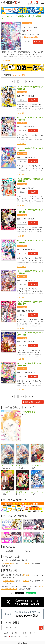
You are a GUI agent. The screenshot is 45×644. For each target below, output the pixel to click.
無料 (5, 629)
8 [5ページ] (29, 74)
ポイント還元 (28, 15)
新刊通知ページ (28, 567)
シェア (11, 585)
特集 (25, 625)
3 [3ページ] (21, 74)
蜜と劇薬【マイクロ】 (23, 484)
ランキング (16, 625)
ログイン (26, 556)
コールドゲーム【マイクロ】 (8, 458)
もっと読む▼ (6, 53)
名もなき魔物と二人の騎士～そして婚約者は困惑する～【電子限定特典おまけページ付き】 (37, 458)
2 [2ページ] (18, 74)
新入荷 (6, 625)
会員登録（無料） (9, 556)
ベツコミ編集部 (33, 19)
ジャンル (33, 625)
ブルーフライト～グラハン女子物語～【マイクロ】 (37, 484)
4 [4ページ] (24, 74)
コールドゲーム (21, 458)
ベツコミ (31, 23)
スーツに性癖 (6, 484)
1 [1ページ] (16, 74)
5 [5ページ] (27, 74)
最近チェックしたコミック (19, 629)
